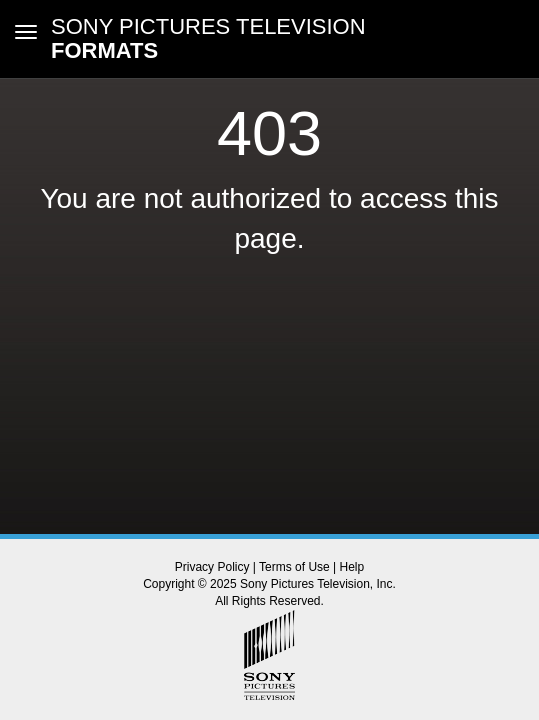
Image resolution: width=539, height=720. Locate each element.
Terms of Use (294, 567)
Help (352, 567)
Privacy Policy (212, 567)
